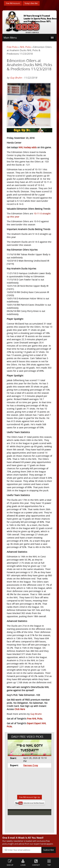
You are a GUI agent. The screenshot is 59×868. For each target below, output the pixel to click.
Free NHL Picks (35, 719)
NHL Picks (25, 47)
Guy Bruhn (16, 78)
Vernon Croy (31, 765)
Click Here (20, 709)
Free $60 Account (13, 3)
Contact (36, 863)
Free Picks (12, 47)
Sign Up (10, 863)
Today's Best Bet (31, 3)
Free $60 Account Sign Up (29, 797)
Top (49, 863)
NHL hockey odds (28, 147)
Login (23, 863)
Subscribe (49, 850)
